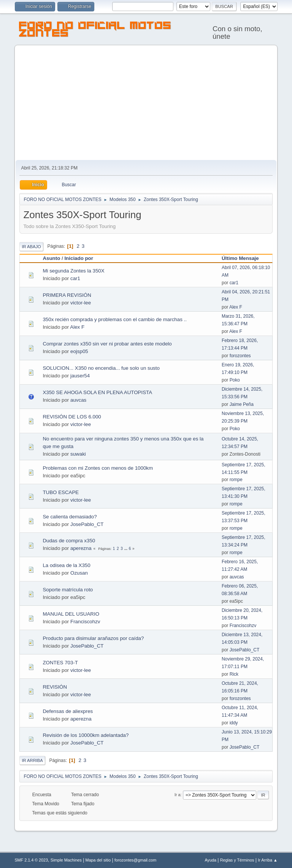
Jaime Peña (242, 404)
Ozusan (79, 573)
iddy (234, 723)
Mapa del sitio (98, 860)
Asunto (51, 258)
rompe (236, 480)
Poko (235, 380)
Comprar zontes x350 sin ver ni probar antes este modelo (107, 344)
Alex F (236, 307)
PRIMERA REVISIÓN (67, 295)
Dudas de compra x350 (69, 541)
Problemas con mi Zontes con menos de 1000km (98, 468)
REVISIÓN (55, 687)
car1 (75, 278)
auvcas (78, 400)
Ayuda (211, 860)
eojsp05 (79, 351)
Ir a (178, 795)
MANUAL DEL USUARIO (71, 614)
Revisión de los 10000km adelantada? (86, 735)
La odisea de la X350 (66, 565)
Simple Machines (66, 860)
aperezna (81, 548)
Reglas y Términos (237, 860)
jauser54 (80, 376)
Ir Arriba (32, 760)
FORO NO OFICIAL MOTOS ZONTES (95, 30)
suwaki (78, 454)
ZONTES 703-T (60, 663)
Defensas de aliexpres (68, 711)
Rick (234, 674)
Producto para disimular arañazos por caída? (93, 638)
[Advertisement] (146, 103)
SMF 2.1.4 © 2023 (31, 860)
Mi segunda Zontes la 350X (73, 271)
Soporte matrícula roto (68, 590)
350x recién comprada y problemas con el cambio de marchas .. (115, 319)
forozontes (240, 356)
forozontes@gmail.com (135, 860)
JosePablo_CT (87, 524)
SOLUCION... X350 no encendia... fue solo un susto (101, 368)
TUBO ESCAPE (61, 492)
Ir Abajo (31, 247)
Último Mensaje (244, 258)
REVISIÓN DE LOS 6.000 (72, 417)
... (126, 549)
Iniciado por (79, 258)
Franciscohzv (85, 622)
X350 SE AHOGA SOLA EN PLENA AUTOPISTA (97, 392)
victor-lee (81, 303)
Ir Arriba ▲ (267, 860)
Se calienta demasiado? (70, 517)
